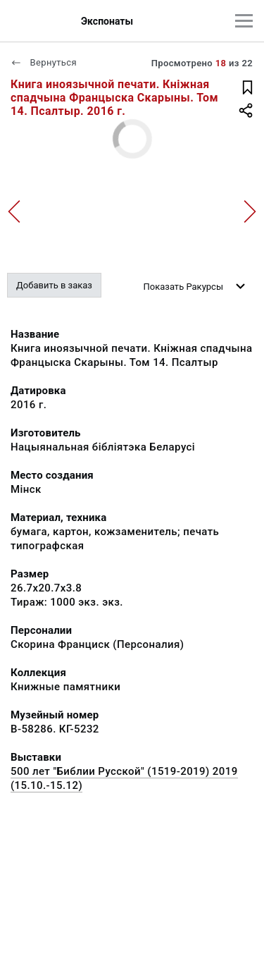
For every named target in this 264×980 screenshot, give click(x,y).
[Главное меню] (244, 21)
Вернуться (44, 62)
